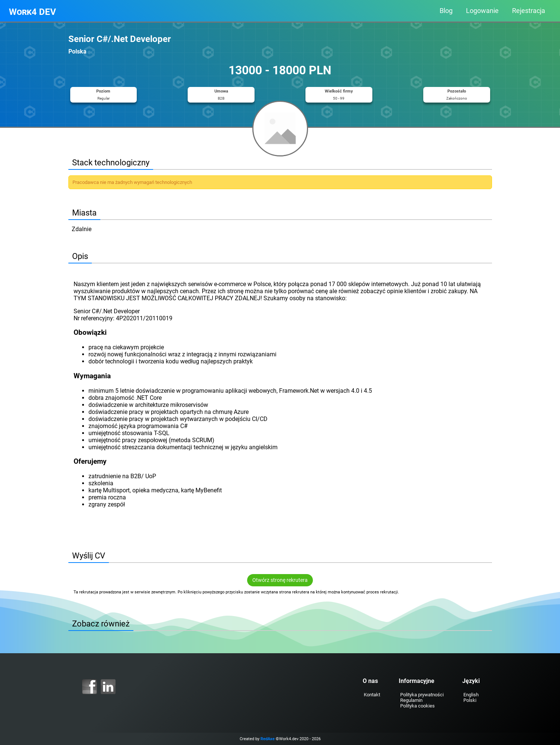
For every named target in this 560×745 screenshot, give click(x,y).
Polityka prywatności (422, 695)
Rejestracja (529, 11)
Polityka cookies (417, 706)
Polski (470, 700)
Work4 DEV (33, 12)
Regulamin (411, 700)
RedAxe (268, 739)
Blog (446, 11)
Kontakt (372, 695)
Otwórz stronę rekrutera (280, 580)
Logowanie (482, 11)
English (471, 695)
